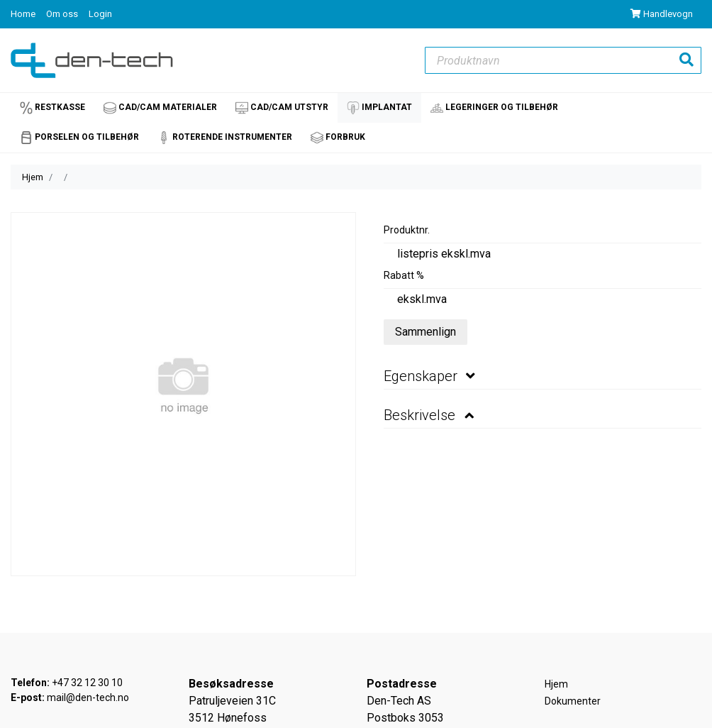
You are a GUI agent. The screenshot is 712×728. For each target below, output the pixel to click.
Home (24, 14)
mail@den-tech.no (88, 697)
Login (100, 14)
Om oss (63, 14)
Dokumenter (573, 701)
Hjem (33, 177)
